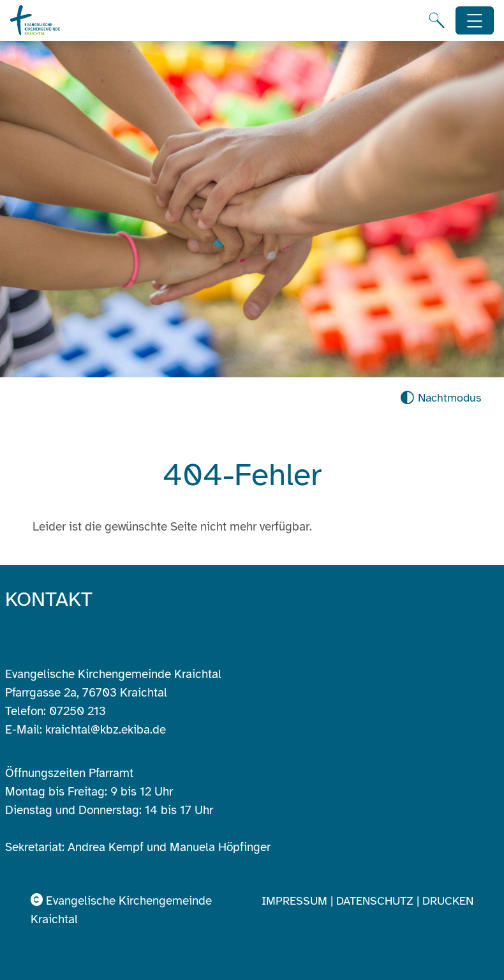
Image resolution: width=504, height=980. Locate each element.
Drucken (448, 901)
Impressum (296, 901)
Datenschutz (376, 901)
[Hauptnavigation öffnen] (475, 21)
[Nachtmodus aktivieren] (441, 398)
